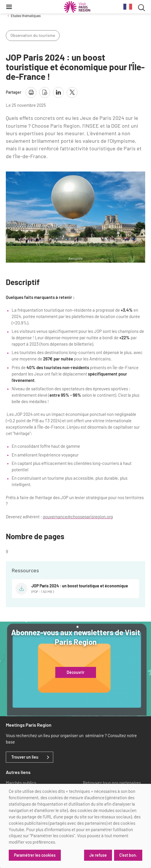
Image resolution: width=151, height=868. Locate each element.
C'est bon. (128, 855)
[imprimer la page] (31, 92)
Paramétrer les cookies (35, 855)
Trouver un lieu (25, 757)
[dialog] (75, 826)
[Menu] (9, 7)
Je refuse (98, 855)
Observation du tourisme (33, 35)
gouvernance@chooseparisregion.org (78, 517)
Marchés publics (21, 783)
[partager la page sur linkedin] (58, 92)
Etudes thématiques (26, 16)
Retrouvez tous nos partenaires (112, 783)
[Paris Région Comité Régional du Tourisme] (77, 7)
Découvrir (75, 672)
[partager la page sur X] (72, 92)
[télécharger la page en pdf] (45, 92)
